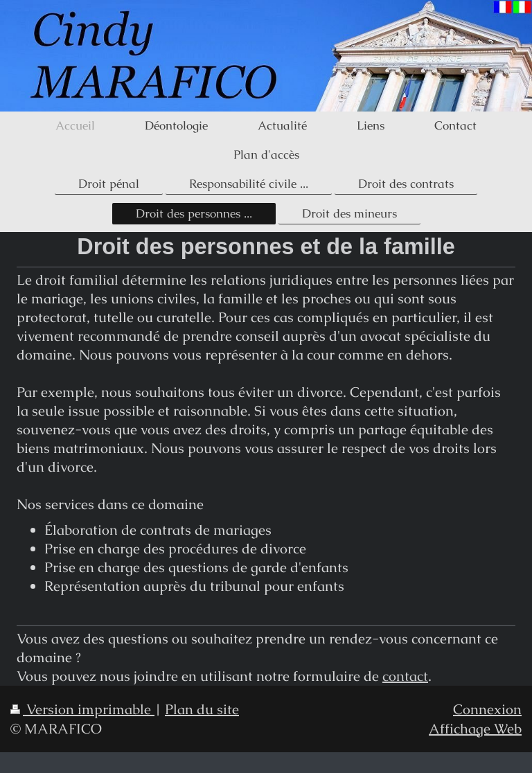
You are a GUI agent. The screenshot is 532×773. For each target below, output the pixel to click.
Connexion (487, 709)
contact (405, 676)
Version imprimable (82, 709)
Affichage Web (475, 729)
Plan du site (202, 709)
